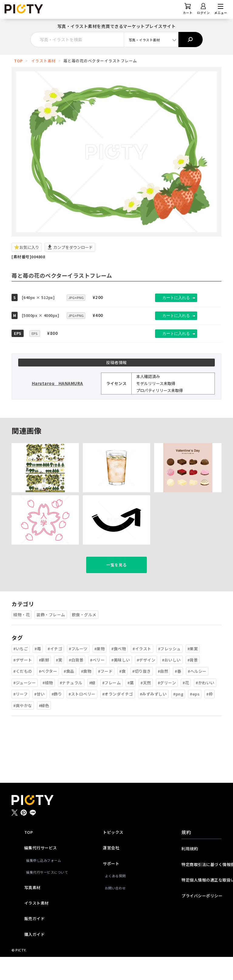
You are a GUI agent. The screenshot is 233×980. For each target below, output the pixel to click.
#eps (195, 717)
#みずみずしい (153, 717)
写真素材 (32, 911)
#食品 (69, 695)
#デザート (23, 683)
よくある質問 (115, 899)
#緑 (92, 706)
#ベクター (48, 695)
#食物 (86, 695)
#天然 (146, 706)
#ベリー (97, 683)
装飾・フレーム (51, 638)
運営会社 (111, 871)
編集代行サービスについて (45, 896)
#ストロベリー (82, 717)
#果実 (193, 672)
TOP (18, 61)
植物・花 (22, 638)
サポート (111, 887)
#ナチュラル (71, 706)
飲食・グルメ (84, 638)
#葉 (131, 706)
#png (178, 717)
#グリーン (167, 706)
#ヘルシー (197, 695)
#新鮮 (44, 683)
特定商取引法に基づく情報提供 (201, 888)
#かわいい (205, 706)
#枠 (209, 717)
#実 (59, 683)
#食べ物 (119, 672)
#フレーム (112, 706)
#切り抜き (142, 695)
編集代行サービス (41, 871)
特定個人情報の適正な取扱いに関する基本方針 (201, 903)
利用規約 (190, 872)
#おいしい (171, 683)
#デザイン (146, 683)
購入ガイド (35, 958)
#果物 (100, 672)
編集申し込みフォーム (44, 884)
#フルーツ (78, 672)
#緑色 (44, 729)
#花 (186, 706)
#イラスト (142, 672)
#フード (105, 695)
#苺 (38, 672)
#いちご (21, 672)
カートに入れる (170, 298)
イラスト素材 (44, 61)
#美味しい (121, 683)
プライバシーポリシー (201, 919)
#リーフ (20, 717)
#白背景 (76, 683)
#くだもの (23, 695)
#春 (178, 695)
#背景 (193, 683)
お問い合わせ (115, 911)
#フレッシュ (169, 672)
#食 (122, 695)
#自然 (163, 695)
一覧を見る (116, 588)
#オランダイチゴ (118, 717)
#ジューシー (25, 706)
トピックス (113, 856)
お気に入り (27, 247)
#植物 (48, 706)
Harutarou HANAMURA (57, 383)
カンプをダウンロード (70, 247)
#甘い (40, 717)
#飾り (57, 717)
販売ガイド (35, 942)
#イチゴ (55, 672)
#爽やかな (23, 729)
